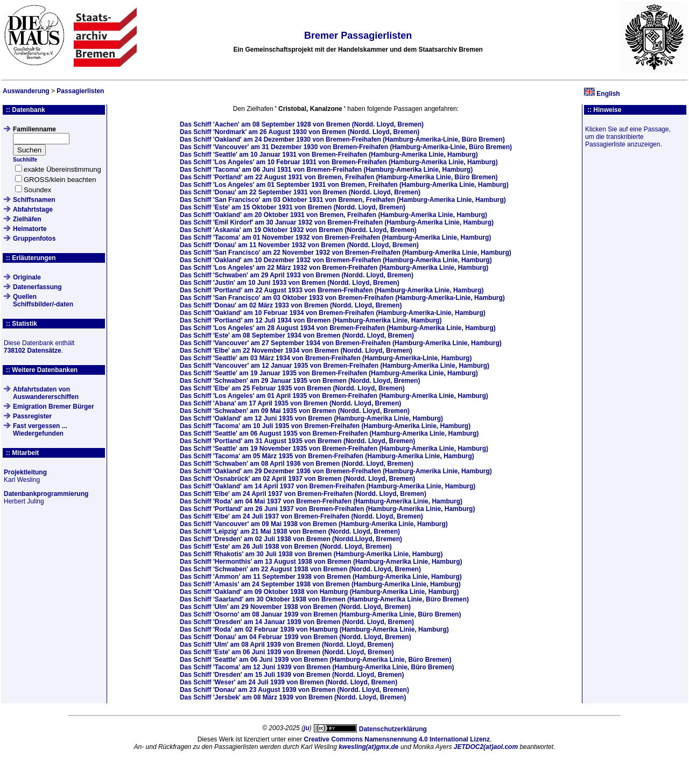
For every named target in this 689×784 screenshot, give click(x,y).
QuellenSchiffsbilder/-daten (43, 300)
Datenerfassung (37, 287)
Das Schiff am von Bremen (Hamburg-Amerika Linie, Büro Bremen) (324, 599)
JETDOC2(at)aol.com (486, 747)
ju (307, 728)
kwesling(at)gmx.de (368, 747)
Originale (27, 277)
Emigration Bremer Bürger (54, 407)
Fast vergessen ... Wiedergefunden (40, 430)
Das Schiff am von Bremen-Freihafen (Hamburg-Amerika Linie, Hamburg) (329, 155)
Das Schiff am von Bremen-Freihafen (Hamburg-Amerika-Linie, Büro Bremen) (342, 139)
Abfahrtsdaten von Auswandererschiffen (46, 393)
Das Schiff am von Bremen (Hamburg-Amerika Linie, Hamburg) (311, 320)
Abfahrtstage (33, 209)
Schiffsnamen (34, 200)
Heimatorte (30, 229)
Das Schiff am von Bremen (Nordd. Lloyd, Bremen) (302, 124)
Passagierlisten (80, 91)
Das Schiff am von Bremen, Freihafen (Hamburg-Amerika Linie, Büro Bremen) (339, 177)
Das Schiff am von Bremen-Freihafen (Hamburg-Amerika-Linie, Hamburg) (342, 298)
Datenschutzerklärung (393, 729)
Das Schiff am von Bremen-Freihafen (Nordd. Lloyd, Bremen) (303, 494)
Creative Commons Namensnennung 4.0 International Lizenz (397, 739)
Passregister (32, 416)
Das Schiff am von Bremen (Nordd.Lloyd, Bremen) (291, 539)
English (608, 94)
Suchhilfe (25, 160)
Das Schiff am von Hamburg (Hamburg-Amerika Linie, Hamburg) (319, 592)
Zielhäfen (27, 219)
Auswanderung (26, 91)
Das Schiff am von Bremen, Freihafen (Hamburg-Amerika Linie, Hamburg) (344, 185)
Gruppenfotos (34, 239)
